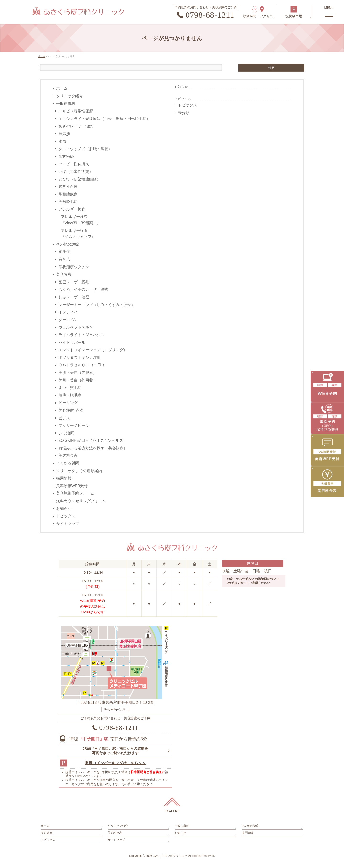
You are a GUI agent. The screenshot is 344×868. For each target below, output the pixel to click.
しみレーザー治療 (74, 297)
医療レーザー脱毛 (74, 282)
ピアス (64, 418)
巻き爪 (64, 259)
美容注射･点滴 (71, 410)
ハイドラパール (72, 342)
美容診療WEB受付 (72, 486)
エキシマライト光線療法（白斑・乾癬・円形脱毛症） (104, 119)
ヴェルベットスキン (76, 327)
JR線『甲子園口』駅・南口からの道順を (115, 751)
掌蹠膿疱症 (68, 194)
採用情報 (64, 478)
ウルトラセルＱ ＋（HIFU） (83, 365)
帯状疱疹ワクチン (74, 267)
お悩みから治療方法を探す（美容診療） (93, 448)
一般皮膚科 (66, 104)
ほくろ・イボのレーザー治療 (83, 289)
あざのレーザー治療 (76, 126)
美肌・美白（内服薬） (78, 373)
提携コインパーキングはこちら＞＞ (115, 763)
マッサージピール (74, 425)
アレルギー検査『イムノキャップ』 (78, 234)
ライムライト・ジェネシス (81, 335)
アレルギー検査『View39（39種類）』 (81, 220)
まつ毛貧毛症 (70, 388)
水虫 (62, 141)
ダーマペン (68, 320)
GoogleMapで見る (115, 709)
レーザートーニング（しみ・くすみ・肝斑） (97, 305)
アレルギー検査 (72, 209)
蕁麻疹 (64, 134)
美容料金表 (68, 456)
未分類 (184, 113)
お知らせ (64, 509)
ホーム (62, 88)
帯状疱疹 (66, 156)
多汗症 (64, 252)
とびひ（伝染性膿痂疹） (80, 179)
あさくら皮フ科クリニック (170, 856)
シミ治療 (66, 433)
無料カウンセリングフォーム (81, 501)
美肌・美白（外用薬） (78, 380)
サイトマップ (68, 524)
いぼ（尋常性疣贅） (76, 172)
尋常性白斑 (68, 187)
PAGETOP (172, 811)
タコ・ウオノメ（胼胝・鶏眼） (85, 149)
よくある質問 (68, 463)
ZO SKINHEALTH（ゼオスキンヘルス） (93, 440)
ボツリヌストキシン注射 (80, 358)
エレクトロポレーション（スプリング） (93, 350)
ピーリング (68, 403)
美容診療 (64, 274)
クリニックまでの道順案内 (79, 471)
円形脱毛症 (68, 202)
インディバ (68, 312)
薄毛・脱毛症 (70, 395)
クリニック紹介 (70, 96)
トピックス (66, 516)
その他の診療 (68, 244)
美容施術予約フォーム (75, 493)
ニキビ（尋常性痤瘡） (78, 111)
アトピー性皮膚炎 (74, 164)
